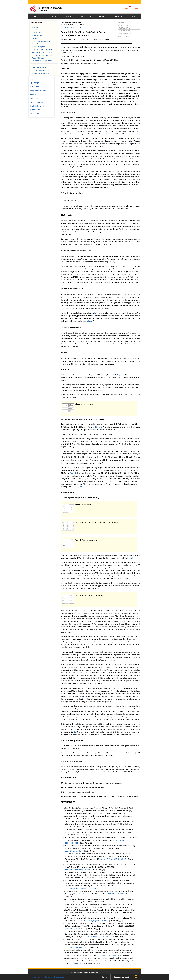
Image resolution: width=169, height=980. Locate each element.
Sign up (105, 977)
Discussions (35, 98)
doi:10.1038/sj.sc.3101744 (107, 955)
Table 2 (73, 473)
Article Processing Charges (41, 41)
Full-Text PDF (123, 25)
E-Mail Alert (36, 977)
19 (93, 675)
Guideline (35, 38)
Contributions (35, 110)
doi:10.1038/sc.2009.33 (77, 964)
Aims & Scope (36, 33)
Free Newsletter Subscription (41, 50)
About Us (118, 17)
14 (136, 282)
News (102, 17)
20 (84, 691)
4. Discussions (68, 492)
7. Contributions (69, 778)
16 (62, 621)
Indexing (34, 27)
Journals (53, 17)
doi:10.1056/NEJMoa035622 (75, 929)
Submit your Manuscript (121, 977)
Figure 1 (90, 321)
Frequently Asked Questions (41, 61)
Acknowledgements (38, 102)
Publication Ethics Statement (41, 55)
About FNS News (37, 58)
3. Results (66, 370)
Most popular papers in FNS (41, 52)
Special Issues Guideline (40, 73)
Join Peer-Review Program (54, 977)
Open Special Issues (39, 67)
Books (69, 17)
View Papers (36, 30)
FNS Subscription (38, 47)
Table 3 (81, 487)
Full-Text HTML (124, 28)
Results (33, 94)
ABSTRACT (67, 68)
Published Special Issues (40, 70)
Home (37, 17)
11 (131, 558)
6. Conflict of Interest (71, 761)
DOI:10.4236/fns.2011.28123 (71, 28)
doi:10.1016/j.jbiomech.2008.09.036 (78, 870)
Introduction (35, 87)
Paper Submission (38, 44)
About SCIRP (80, 972)
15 (96, 313)
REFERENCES (68, 802)
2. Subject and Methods (73, 193)
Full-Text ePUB (124, 31)
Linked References (125, 34)
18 (114, 660)
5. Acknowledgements (72, 740)
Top (32, 80)
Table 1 (78, 522)
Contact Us (95, 972)
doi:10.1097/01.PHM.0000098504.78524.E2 (81, 888)
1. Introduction (68, 112)
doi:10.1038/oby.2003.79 (74, 851)
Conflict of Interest (37, 106)
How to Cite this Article (126, 36)
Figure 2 (98, 427)
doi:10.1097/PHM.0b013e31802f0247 (113, 859)
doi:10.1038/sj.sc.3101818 (115, 894)
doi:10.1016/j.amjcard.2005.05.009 (96, 921)
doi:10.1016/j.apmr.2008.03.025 (76, 947)
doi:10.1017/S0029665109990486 (98, 937)
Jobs (133, 17)
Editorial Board (37, 35)
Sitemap (88, 972)
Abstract (121, 22)
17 (90, 647)
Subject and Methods (38, 91)
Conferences (85, 17)
